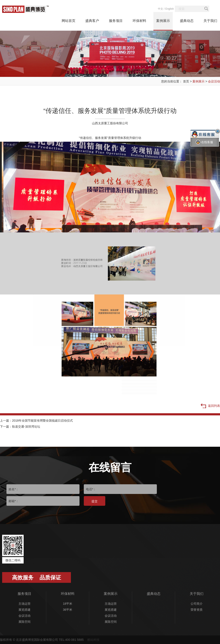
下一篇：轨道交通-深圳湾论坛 (20, 427)
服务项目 (116, 21)
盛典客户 (92, 21)
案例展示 (163, 21)
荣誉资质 (197, 610)
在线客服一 (204, 145)
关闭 (218, 131)
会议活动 (214, 81)
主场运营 (24, 604)
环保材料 (139, 21)
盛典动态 (187, 21)
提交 (95, 501)
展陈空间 (24, 622)
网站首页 (69, 21)
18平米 (68, 604)
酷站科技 (93, 640)
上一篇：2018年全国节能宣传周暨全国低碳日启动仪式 (36, 421)
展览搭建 (24, 610)
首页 (186, 81)
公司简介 (197, 604)
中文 (160, 9)
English (170, 9)
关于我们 (210, 21)
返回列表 (210, 406)
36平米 (68, 610)
